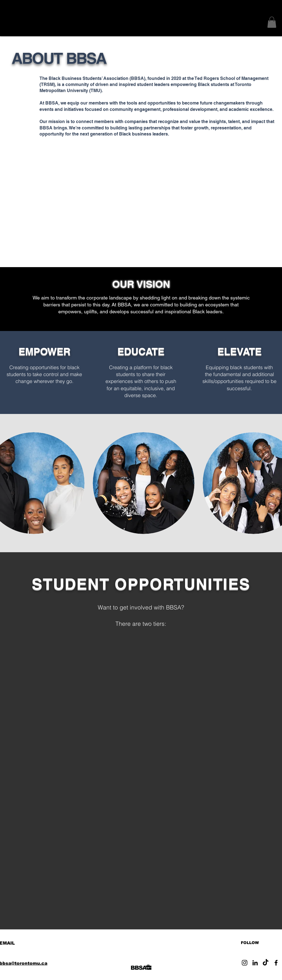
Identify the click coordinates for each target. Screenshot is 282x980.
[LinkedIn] (255, 963)
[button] (272, 22)
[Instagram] (245, 963)
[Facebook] (276, 963)
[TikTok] (266, 963)
